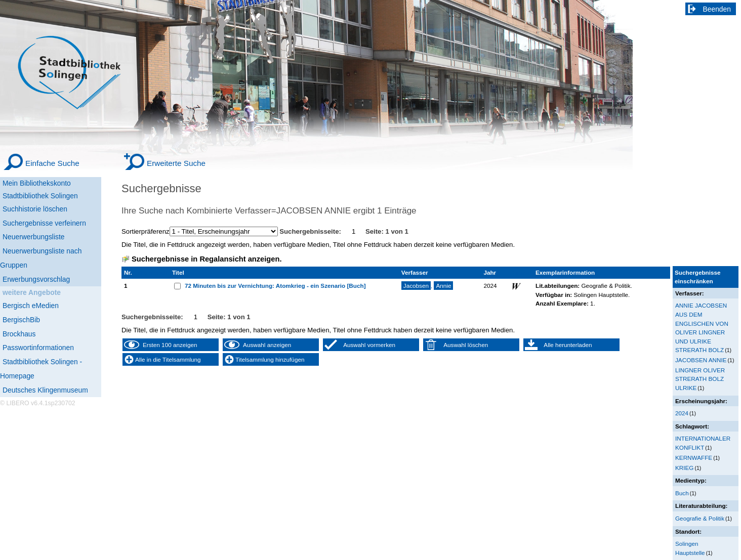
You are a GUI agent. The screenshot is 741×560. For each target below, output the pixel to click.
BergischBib (21, 320)
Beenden (717, 9)
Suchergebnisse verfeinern (44, 223)
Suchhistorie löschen (35, 209)
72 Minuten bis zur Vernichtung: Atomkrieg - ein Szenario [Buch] (275, 286)
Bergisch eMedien (31, 306)
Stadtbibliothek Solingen (40, 196)
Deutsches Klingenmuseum (45, 390)
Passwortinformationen (38, 348)
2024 (682, 413)
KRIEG (684, 468)
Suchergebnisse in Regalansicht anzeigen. (207, 259)
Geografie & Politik (700, 518)
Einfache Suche (52, 163)
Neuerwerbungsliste (34, 237)
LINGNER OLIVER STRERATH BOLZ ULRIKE (700, 379)
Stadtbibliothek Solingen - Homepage (41, 369)
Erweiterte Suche (176, 163)
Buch (682, 493)
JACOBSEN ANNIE (701, 360)
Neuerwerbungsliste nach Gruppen (41, 258)
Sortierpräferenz (146, 231)
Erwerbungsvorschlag (36, 279)
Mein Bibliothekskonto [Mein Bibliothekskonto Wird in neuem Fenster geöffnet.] (37, 183)
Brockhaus (19, 334)
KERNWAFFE (694, 458)
